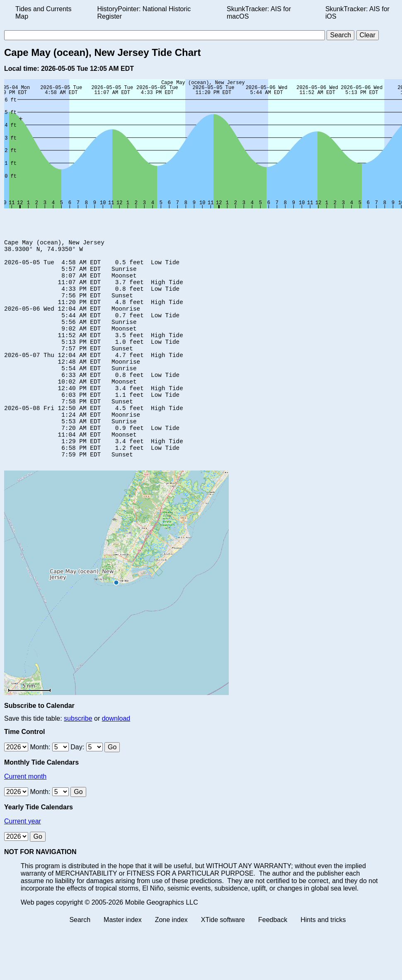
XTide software (223, 961)
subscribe (78, 759)
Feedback (273, 961)
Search (80, 961)
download (116, 759)
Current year (23, 862)
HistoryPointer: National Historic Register (144, 13)
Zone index (171, 961)
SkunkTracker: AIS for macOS (259, 13)
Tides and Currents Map (43, 13)
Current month (25, 817)
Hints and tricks (323, 961)
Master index (123, 961)
